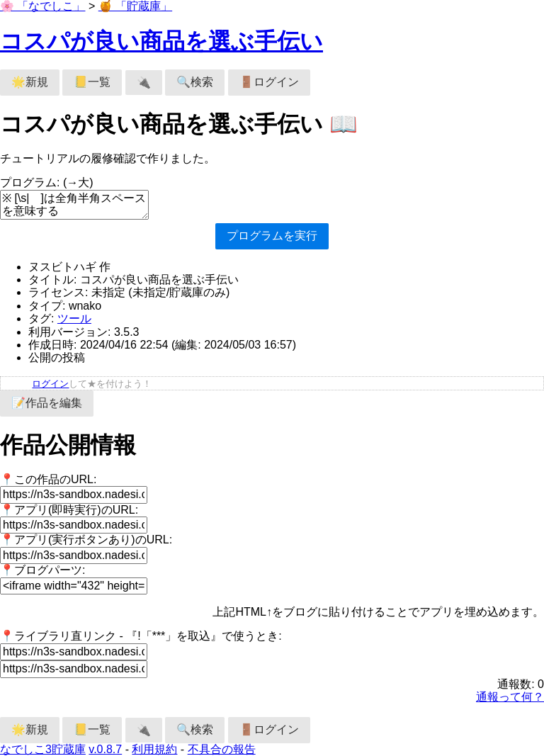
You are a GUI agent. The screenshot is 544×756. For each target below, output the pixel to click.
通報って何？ (510, 697)
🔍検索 (195, 82)
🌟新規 (30, 82)
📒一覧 (92, 82)
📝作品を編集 (47, 403)
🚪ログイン (269, 82)
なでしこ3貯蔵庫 (43, 749)
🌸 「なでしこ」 (42, 6)
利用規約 (154, 749)
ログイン (50, 384)
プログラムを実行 (272, 236)
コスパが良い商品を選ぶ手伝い (161, 41)
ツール (74, 318)
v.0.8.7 (105, 749)
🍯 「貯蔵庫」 (135, 6)
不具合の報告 (222, 749)
